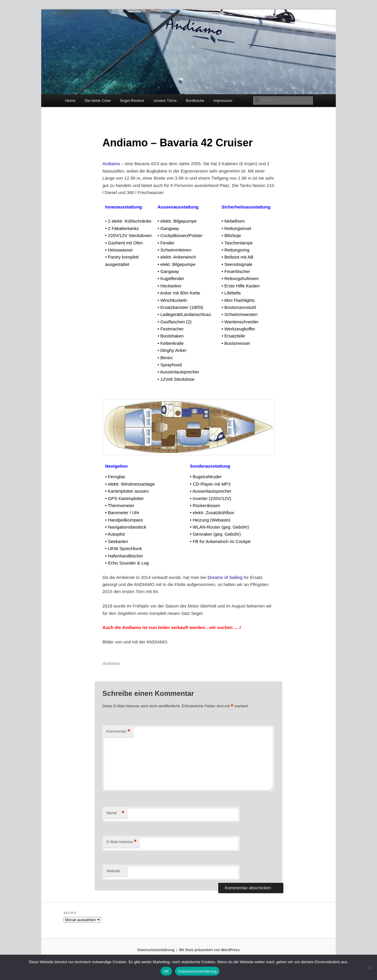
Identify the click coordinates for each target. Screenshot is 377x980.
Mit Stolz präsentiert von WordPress (209, 950)
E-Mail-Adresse (121, 842)
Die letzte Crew (97, 101)
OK (166, 971)
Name (115, 813)
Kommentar (118, 732)
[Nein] (370, 967)
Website (114, 871)
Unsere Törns (165, 101)
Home (70, 101)
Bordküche (195, 101)
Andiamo (111, 164)
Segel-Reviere (132, 101)
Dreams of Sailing (225, 577)
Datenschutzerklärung (156, 950)
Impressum (223, 101)
